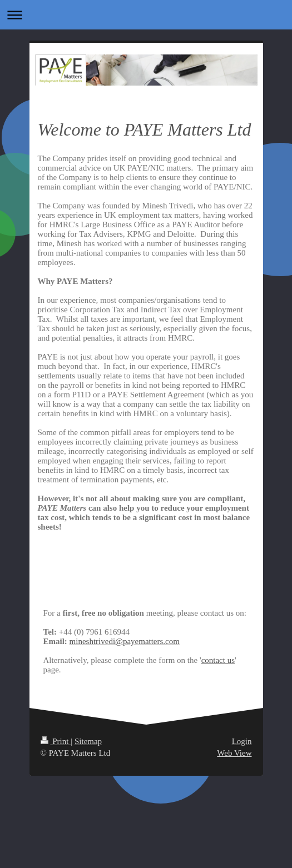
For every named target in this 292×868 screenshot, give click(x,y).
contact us (218, 660)
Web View (234, 753)
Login (242, 741)
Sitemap (88, 741)
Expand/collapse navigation (146, 15)
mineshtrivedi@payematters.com (125, 641)
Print (56, 741)
